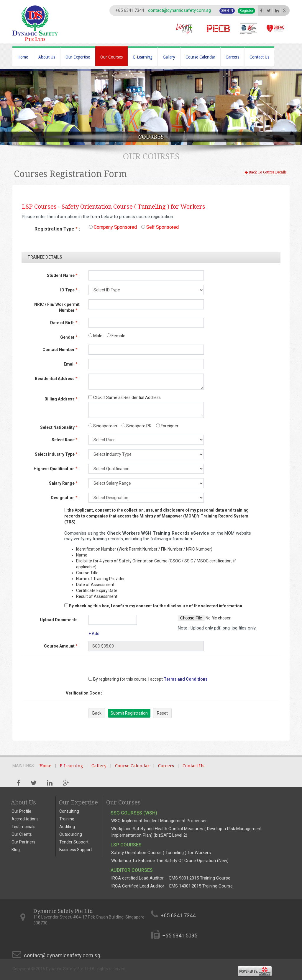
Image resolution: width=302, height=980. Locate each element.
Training (67, 819)
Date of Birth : (65, 323)
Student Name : (63, 275)
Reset (162, 713)
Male (95, 336)
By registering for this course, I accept (126, 679)
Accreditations (25, 819)
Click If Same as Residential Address (125, 397)
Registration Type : (57, 229)
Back (97, 713)
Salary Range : (64, 483)
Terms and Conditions (186, 679)
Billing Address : (62, 399)
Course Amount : (62, 646)
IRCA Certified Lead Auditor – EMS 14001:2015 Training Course (172, 886)
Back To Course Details (266, 172)
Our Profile (21, 811)
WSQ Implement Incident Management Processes (159, 821)
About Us (47, 57)
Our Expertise (78, 57)
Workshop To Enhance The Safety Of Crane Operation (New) (170, 861)
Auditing (67, 827)
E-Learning (143, 57)
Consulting (69, 811)
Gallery (169, 57)
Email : (72, 364)
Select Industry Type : (57, 454)
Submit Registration (129, 713)
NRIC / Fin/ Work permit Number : (57, 307)
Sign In (227, 11)
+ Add (94, 634)
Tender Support (74, 842)
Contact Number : (61, 350)
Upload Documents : (60, 620)
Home (23, 57)
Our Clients (22, 834)
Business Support (76, 850)
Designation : (65, 498)
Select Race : (66, 440)
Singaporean (103, 426)
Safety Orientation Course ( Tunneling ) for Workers (161, 853)
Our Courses (111, 57)
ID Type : (70, 290)
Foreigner (167, 426)
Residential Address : (57, 379)
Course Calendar (200, 57)
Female (116, 336)
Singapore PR (137, 426)
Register (246, 11)
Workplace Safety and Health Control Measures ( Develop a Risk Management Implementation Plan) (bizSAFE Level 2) (186, 832)
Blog (16, 850)
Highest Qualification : (57, 469)
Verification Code (84, 693)
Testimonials (23, 827)
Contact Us (259, 57)
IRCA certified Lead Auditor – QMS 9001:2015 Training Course (171, 878)
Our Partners (23, 842)
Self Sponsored (160, 227)
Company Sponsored (113, 227)
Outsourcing (71, 834)
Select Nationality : (60, 427)
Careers (232, 57)
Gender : (70, 337)
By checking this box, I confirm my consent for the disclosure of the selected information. (156, 606)
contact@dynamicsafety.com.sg (179, 10)
